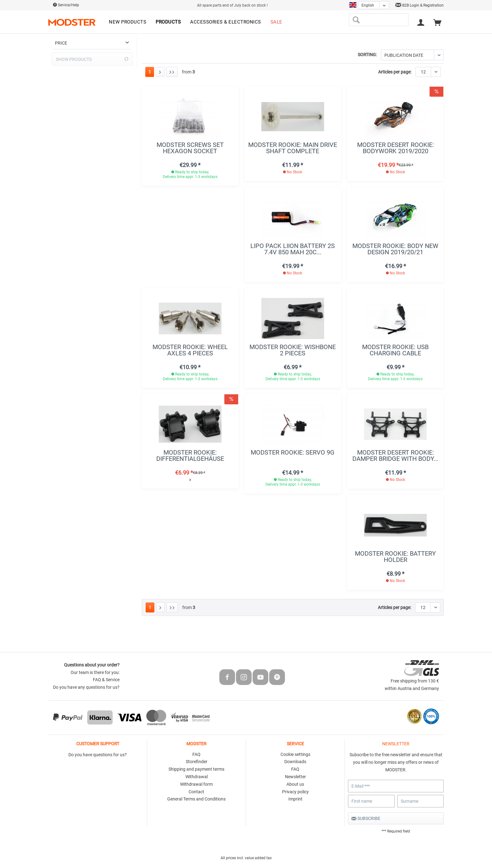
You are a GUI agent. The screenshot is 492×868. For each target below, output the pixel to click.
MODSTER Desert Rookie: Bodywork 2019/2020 (396, 148)
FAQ (196, 754)
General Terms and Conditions (196, 799)
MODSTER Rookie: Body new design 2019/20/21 (395, 249)
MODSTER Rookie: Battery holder (395, 557)
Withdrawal (197, 777)
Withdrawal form (196, 784)
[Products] (168, 22)
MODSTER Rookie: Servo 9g (293, 453)
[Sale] (276, 22)
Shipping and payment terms (196, 769)
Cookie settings (295, 754)
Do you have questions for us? (98, 755)
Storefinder (197, 762)
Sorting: (367, 55)
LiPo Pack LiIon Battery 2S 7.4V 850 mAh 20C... (293, 249)
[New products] (128, 22)
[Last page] (172, 72)
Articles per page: (395, 72)
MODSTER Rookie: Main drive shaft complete (293, 148)
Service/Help (66, 5)
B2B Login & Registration (420, 5)
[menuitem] (128, 22)
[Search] (356, 20)
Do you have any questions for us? (86, 687)
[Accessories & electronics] (226, 22)
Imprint (295, 799)
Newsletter (295, 777)
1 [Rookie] (150, 72)
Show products (92, 59)
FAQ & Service (106, 680)
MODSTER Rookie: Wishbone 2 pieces (293, 350)
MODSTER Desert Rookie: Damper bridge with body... (395, 456)
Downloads (295, 762)
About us (295, 784)
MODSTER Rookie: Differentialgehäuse (190, 456)
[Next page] (160, 72)
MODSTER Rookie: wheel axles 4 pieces (190, 350)
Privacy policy (295, 792)
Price (61, 43)
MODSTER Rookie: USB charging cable (395, 350)
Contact (196, 792)
